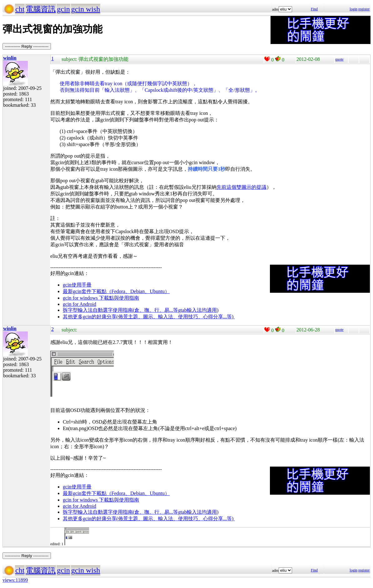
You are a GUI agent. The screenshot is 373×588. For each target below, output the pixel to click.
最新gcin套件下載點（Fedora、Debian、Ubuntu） (116, 291)
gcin (63, 9)
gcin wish (86, 9)
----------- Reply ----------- (27, 46)
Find (314, 9)
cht (20, 9)
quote (339, 59)
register (364, 9)
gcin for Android (80, 304)
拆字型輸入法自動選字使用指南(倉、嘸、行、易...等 (120, 310)
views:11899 (15, 580)
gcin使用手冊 (77, 285)
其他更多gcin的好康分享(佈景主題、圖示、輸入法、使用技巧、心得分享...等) (149, 317)
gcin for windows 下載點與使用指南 (101, 298)
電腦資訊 (41, 9)
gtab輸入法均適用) (198, 310)
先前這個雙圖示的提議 (241, 187)
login (353, 9)
